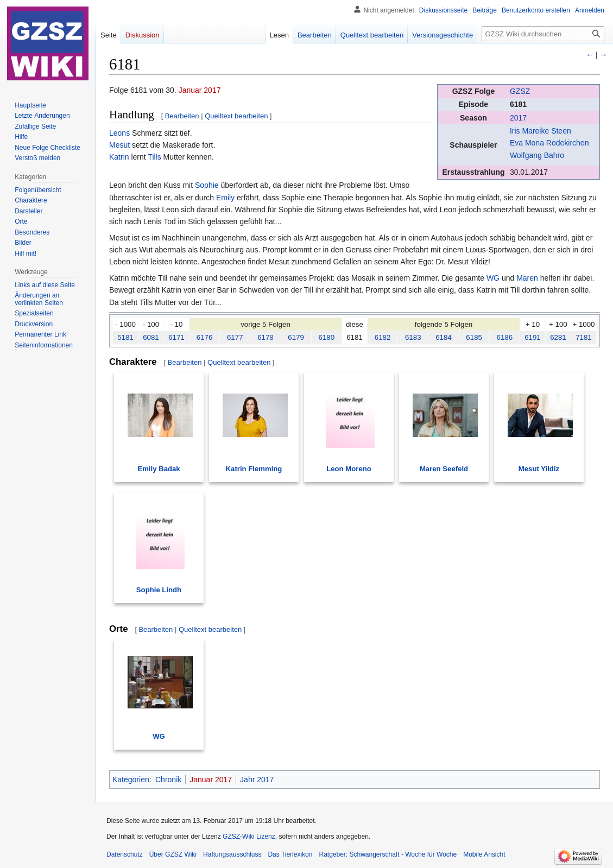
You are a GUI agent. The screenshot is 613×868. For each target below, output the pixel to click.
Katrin (119, 157)
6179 (296, 337)
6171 (176, 337)
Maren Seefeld (444, 469)
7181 (584, 337)
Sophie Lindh (159, 590)
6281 (558, 337)
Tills (154, 157)
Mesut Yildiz (539, 469)
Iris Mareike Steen (541, 131)
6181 (518, 104)
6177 (235, 337)
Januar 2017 (200, 90)
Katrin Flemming (254, 469)
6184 (444, 337)
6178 (266, 337)
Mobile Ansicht (484, 854)
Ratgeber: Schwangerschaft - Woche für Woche (388, 854)
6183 (413, 337)
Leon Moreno (349, 469)
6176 (205, 337)
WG (493, 278)
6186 (505, 337)
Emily (225, 198)
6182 (383, 337)
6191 (533, 337)
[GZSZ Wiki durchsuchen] (543, 34)
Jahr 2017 (257, 780)
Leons (119, 133)
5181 (125, 337)
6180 (327, 337)
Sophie (207, 185)
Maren (527, 278)
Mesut (119, 145)
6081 (151, 337)
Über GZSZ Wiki (173, 854)
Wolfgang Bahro (537, 155)
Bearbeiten (182, 116)
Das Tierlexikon (290, 854)
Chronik (168, 780)
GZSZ (520, 91)
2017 (518, 118)
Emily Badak (159, 469)
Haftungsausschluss (232, 854)
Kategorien (131, 780)
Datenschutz (125, 854)
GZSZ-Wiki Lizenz (249, 837)
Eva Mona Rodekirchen (549, 143)
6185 (474, 337)
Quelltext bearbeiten (236, 116)
